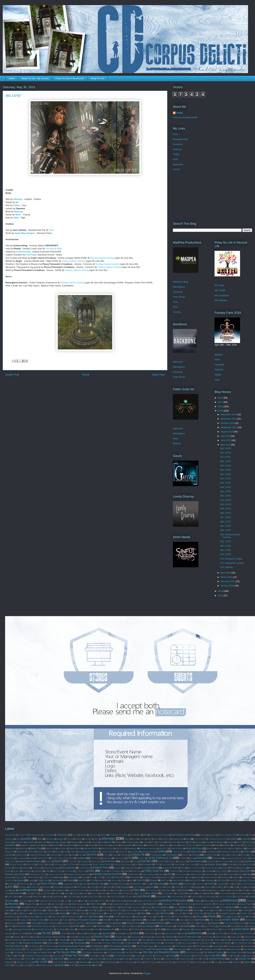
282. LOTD (225, 541)
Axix (222, 842)
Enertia (118, 868)
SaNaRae (223, 926)
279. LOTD (225, 554)
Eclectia (201, 865)
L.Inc (29, 893)
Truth (172, 956)
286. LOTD (225, 522)
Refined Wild (107, 923)
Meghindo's (152, 904)
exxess (104, 871)
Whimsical (96, 962)
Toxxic (92, 956)
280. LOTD (225, 550)
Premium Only (11, 920)
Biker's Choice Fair (188, 845)
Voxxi (232, 959)
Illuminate (23, 887)
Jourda (250, 887)
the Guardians (218, 946)
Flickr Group (179, 297)
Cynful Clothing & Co (160, 858)
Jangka (198, 887)
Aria (102, 842)
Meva (51, 907)
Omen (153, 913)
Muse (8, 910)
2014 (221, 591)
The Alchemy (64, 943)
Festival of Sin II (196, 874)
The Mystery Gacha (210, 949)
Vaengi (48, 959)
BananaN (37, 845)
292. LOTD (225, 496)
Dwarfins (178, 865)
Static (8, 937)
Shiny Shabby (173, 929)
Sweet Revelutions (15, 940)
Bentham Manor (153, 845)
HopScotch (200, 884)
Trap (107, 956)
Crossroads (22, 858)
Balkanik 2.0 (25, 845)
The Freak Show (165, 946)
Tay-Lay (248, 940)
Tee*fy (17, 943)
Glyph (124, 880)
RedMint (93, 923)
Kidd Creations (152, 890)
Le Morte (153, 893)
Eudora (17, 871)
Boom (233, 849)
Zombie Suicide (85, 965)
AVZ (215, 842)
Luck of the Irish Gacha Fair (50, 901)
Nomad (235, 910)
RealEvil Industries (49, 923)
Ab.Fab (203, 835)
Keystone (126, 890)
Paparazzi (31, 917)
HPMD (210, 884)
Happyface (12, 884)
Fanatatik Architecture (192, 871)
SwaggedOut (182, 937)
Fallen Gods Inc (154, 871)
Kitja (207, 890)
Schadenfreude (84, 929)
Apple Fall (42, 842)
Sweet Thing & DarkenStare (37, 940)
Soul (136, 933)
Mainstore (178, 362)
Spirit (210, 933)
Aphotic (8, 842)
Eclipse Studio (215, 864)
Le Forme (141, 893)
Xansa (208, 962)
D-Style (183, 858)
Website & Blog (180, 282)
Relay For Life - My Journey (35, 78)
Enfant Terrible (131, 868)
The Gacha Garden (184, 946)
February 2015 (228, 581)
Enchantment (69, 868)
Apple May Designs (58, 842)
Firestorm (231, 874)
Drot (137, 865)
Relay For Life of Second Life (70, 78)
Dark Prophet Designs (30, 861)
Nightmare (183, 910)
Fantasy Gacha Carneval (78, 874)
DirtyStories (249, 861)
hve (229, 884)
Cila (73, 855)
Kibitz (136, 890)
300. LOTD (225, 461)
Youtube (177, 312)
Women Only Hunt (183, 962)
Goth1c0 (141, 880)
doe (49, 865)
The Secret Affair (54, 249)
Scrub (96, 929)
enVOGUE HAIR (170, 868)
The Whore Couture (213, 952)
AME (150, 839)
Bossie (250, 849)
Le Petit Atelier (168, 893)
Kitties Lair (217, 890)
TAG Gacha (133, 940)
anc (188, 839)
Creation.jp (234, 855)
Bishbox (227, 845)
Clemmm (91, 855)
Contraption (172, 855)
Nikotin (196, 910)
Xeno (217, 962)
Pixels (190, 917)
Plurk (175, 159)
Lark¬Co (95, 893)
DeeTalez (146, 861)
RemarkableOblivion (155, 923)
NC (98, 910)
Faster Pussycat (149, 874)
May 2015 (226, 445)
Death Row (110, 861)
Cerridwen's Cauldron (230, 852)
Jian (228, 887)
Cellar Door (196, 852)
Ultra (235, 956)
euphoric (38, 871)
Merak (23, 907)
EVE (48, 871)
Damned (202, 858)
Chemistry (54, 855)
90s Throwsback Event (159, 835)
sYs (53, 940)
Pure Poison (170, 920)
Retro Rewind (230, 923)
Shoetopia (187, 929)
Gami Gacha (247, 877)
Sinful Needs (242, 929)
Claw (81, 855)
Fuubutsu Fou (179, 877)
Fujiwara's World (150, 877)
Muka (232, 907)
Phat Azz (128, 917)
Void (204, 959)
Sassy (242, 926)
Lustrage (91, 901)
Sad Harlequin (148, 926)
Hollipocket (158, 884)
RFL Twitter (220, 290)
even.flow (69, 871)
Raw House (12, 923)
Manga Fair (31, 904)
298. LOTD (225, 470)
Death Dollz (96, 861)
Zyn (97, 965)
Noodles (245, 910)
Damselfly (217, 858)
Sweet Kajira (222, 937)
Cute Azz (107, 858)
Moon (185, 907)
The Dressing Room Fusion (72, 946)
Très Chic (149, 956)
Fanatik (209, 871)
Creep (244, 855)
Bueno (58, 852)
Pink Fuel (167, 917)
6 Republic (135, 835)
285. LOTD (225, 526)
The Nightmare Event (231, 949)
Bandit (46, 845)
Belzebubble (126, 845)
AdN (251, 835)
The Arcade (79, 943)
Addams (242, 835)
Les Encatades (241, 893)
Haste (35, 884)
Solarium (73, 934)
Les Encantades (226, 893)
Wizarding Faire (166, 962)
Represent (203, 923)
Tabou (99, 940)
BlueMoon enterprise (148, 849)
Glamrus (115, 880)
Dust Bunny (167, 865)
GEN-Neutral (57, 880)
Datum (49, 861)
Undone (249, 956)
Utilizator (28, 959)
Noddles (225, 910)
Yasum (247, 962)
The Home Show (234, 946)
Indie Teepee (82, 887)
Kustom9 (17, 893)
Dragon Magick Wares (102, 865)
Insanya (124, 887)
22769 (83, 835)
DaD (192, 858)
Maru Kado (56, 904)
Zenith (61, 965)
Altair (97, 839)
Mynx (22, 910)
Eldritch (230, 865)
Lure (83, 901)
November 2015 (229, 419)
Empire (26, 868)
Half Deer (222, 880)
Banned (56, 845)
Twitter (176, 154)
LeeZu (201, 893)
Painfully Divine (246, 913)
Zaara (34, 965)
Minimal (106, 907)
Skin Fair (32, 933)
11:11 (75, 835)
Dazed (58, 861)
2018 (221, 398)
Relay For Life (98, 78)
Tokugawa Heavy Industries (37, 956)
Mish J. (115, 907)
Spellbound (194, 933)
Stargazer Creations (245, 934)
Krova (7, 893)
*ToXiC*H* (23, 835)
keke (101, 890)
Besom (166, 845)
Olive (143, 913)
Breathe (31, 852)
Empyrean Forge (51, 868)
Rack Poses (214, 920)
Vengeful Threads (112, 959)
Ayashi (230, 842)
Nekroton (106, 910)
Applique (75, 842)
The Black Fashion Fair (150, 943)
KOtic (244, 890)
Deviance (182, 861)
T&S (71, 940)
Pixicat (199, 917)
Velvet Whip (98, 959)
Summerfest (136, 937)
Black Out (36, 848)
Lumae (74, 901)
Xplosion (236, 962)
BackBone (10, 845)
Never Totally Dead (155, 910)
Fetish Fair (210, 874)
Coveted (223, 855)
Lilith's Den (38, 896)
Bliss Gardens (107, 849)
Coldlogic (124, 855)
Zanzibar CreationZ (47, 965)
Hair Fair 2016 (195, 880)
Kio (176, 890)
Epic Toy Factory (195, 868)
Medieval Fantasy (135, 904)
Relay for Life (133, 923)
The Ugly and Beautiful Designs (161, 952)
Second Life (108, 929)
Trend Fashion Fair (123, 956)
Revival (241, 923)
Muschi (250, 907)
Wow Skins (198, 962)
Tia (6, 956)
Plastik (212, 916)
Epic (183, 868)
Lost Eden (129, 897)
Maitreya (19, 212)
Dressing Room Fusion (123, 865)
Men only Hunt (186, 904)
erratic (225, 868)
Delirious (161, 861)
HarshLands (25, 884)
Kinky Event (166, 890)
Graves (154, 880)
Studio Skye (61, 937)
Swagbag (158, 937)
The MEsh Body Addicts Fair (136, 949)
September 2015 (229, 427)
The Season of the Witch (24, 953)
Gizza (92, 880)
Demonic (172, 861)
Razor (23, 923)
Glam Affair (103, 880)
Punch (150, 920)
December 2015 (229, 414)
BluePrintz (164, 849)
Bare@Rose (68, 845)
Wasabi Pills (245, 959)
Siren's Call (20, 934)
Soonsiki (106, 933)
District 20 (30, 865)
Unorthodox (16, 959)
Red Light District (79, 923)
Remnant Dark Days (178, 923)
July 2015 (226, 436)
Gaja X (236, 877)
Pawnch (86, 917)
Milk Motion (87, 907)
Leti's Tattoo (13, 896)
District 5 (41, 865)
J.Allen (178, 887)
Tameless (170, 940)
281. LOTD (225, 546)
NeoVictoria (117, 910)
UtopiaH (38, 959)
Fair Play (137, 871)
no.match (207, 910)
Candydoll (135, 852)
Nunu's (26, 913)
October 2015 (228, 423)
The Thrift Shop (132, 952)
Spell (183, 934)
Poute (243, 917)
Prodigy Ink (24, 920)
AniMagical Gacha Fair (218, 839)
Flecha (240, 874)
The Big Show (130, 943)
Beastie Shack (103, 845)
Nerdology (129, 910)
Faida (126, 871)
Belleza (115, 845)
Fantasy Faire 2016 (15, 874)
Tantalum (217, 940)
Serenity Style (149, 929)
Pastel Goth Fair (72, 917)
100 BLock (62, 835)
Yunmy (26, 965)
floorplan (8, 877)
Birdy (217, 845)
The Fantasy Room (145, 946)
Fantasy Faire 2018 (56, 874)
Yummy (17, 965)
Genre (70, 880)
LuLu (66, 901)
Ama (134, 839)
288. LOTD (225, 513)
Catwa (16, 205)
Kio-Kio (184, 890)
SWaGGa (169, 937)
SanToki (234, 926)
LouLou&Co (162, 896)
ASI (153, 842)
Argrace (95, 842)
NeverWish (170, 910)
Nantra (91, 910)
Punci (158, 920)
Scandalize (61, 929)
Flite (248, 874)
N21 (53, 910)
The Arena (94, 943)
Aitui (40, 839)
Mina (97, 907)
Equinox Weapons (212, 868)
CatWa (161, 851)
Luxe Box (102, 901)
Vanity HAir (85, 959)
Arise (110, 842)
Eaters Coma (190, 865)
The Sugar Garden (114, 953)
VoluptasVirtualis (217, 959)
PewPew (117, 917)
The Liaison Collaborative (53, 949)
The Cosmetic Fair (204, 943)
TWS (210, 956)
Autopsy (199, 842)
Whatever (83, 962)
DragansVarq (84, 865)
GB (39, 880)
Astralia (161, 842)
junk (14, 890)
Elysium (8, 868)
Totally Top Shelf (74, 955)
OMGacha (164, 913)
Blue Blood (120, 849)
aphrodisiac (19, 842)
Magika (198, 901)
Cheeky (8, 855)
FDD (169, 874)
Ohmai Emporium (129, 913)
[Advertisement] (190, 196)
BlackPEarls (75, 848)
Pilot (158, 917)
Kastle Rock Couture (77, 890)
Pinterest (177, 149)
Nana (82, 910)
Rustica (128, 926)
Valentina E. (73, 959)
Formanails (73, 877)
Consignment (157, 855)
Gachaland (225, 877)
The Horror (248, 946)
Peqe (106, 917)
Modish (157, 907)
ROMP (76, 926)
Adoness (9, 839)
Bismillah (237, 845)
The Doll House (49, 946)
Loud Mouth (143, 896)
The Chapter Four (171, 943)
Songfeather (93, 933)
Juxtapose (48, 890)
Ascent (146, 842)
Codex (115, 855)
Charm (247, 852)
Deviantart (178, 164)
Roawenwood (22, 926)
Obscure (100, 913)
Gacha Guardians (211, 877)
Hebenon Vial (97, 884)
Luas (33, 901)
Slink (18, 215)
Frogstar (108, 877)
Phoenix (150, 917)
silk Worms (214, 929)
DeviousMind (196, 861)
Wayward (9, 962)
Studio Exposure (46, 937)
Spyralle (230, 934)
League (191, 893)
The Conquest (187, 943)
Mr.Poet (223, 907)
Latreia (104, 893)
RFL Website (221, 300)
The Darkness (34, 946)
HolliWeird (173, 884)
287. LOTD (225, 517)
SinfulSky (9, 934)
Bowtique (21, 852)
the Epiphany (97, 946)
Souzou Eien (150, 934)
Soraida (119, 934)
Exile (91, 871)
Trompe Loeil (161, 956)
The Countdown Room (244, 943)
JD (222, 887)
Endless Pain (101, 868)
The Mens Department (110, 949)
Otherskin (211, 913)
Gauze (20, 880)
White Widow (110, 962)
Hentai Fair (122, 884)
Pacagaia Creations (228, 913)
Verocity (126, 959)
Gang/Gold (9, 880)
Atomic (183, 842)
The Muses (195, 949)
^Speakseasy (35, 835)
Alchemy (50, 839)
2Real (103, 835)
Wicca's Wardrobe (126, 962)
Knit (226, 890)
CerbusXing (212, 852)
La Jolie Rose (46, 893)
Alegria (60, 839)
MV (15, 910)
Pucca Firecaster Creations (85, 920)
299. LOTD (225, 466)
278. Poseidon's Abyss (231, 559)
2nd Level (93, 835)
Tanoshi (207, 940)
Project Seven (54, 920)
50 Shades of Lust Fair (118, 835)
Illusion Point (35, 887)
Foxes (84, 877)
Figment (220, 874)
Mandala (13, 904)
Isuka (161, 887)
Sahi (178, 926)
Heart (85, 884)
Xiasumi (225, 962)
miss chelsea (137, 907)
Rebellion (65, 923)
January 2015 (228, 586)
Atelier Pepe (172, 842)
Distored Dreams (16, 865)
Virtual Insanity (170, 959)
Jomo (242, 887)
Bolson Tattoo (223, 849)
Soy (160, 933)
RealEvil (35, 923)
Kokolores (234, 890)
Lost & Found (116, 897)
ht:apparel (221, 884)
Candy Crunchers (108, 852)
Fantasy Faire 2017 (37, 874)
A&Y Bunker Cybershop (183, 835)
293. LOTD (225, 491)
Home (12, 78)
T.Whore (62, 940)
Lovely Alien (240, 897)
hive (148, 884)
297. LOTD (225, 474)
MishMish (124, 907)
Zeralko (72, 965)
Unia (7, 959)
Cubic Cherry (42, 858)
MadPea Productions (174, 901)
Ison (151, 887)
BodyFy (210, 848)
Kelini (108, 890)
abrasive (213, 835)
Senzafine (136, 929)
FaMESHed (174, 871)
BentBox (139, 845)
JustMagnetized (28, 890)
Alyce (127, 839)
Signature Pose (200, 929)
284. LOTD (225, 530)
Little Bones (58, 896)
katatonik (92, 890)
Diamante (211, 861)
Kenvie (116, 890)
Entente (154, 868)
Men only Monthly (204, 904)
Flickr (176, 134)
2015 (221, 411)
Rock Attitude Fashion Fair (42, 926)
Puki (105, 920)
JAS (216, 887)
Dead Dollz (73, 861)
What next (71, 962)
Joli (235, 887)
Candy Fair (123, 852)
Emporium (36, 868)
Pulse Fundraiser (125, 920)
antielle (233, 839)
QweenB (192, 920)
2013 (221, 595)
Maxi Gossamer (79, 904)
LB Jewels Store (128, 893)
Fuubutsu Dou (165, 877)
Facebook (178, 144)
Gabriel (198, 877)
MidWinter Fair (74, 907)
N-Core (39, 910)
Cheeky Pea (21, 855)
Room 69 (89, 926)
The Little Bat (74, 949)
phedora (139, 917)
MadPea (130, 901)
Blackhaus (62, 849)
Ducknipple (147, 864)
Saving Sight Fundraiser (22, 929)
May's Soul (95, 904)
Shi (159, 929)
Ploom (225, 917)
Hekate (111, 884)
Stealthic (17, 937)
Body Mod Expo (194, 848)
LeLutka (210, 893)
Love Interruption (209, 897)
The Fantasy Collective (120, 946)
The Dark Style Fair (15, 946)
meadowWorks (119, 904)
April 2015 (226, 573)
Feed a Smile (181, 874)
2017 (221, 402)
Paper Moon (43, 917)
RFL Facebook (222, 295)
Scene (71, 929)
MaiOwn (217, 901)
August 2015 (227, 432)
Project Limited (38, 920)
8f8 (145, 835)
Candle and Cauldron (88, 852)
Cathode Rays (148, 852)
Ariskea (119, 842)
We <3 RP (41, 962)
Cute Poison (119, 858)
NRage (11, 913)
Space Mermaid (171, 934)
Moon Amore (198, 907)
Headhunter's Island (71, 884)
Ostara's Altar (198, 913)
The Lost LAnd (90, 949)
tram (100, 956)
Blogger (147, 973)
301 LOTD (225, 457)
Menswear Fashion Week (226, 904)
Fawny (161, 874)
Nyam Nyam (81, 913)
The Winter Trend (235, 952)
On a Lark (178, 913)
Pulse (113, 920)
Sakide (187, 926)
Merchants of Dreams (37, 907)
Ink (116, 887)
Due (157, 865)
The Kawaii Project (13, 949)
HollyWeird (188, 884)
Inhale (109, 887)
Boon (241, 848)
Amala (142, 839)
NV (71, 913)
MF (59, 907)
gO (131, 880)
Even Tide (58, 871)
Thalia (180, 113)
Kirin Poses (198, 890)
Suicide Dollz (101, 937)
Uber (51, 230)
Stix (35, 937)
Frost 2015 (135, 877)
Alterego (18, 199)
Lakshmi (76, 893)
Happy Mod (234, 880)
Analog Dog (178, 839)
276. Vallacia (226, 567)
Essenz (243, 868)
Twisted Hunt (200, 956)
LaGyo (67, 893)
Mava (66, 904)
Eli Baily (240, 865)
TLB (12, 956)
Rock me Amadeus (62, 926)
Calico (73, 852)
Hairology (209, 880)
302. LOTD (225, 453)
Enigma (144, 868)
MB (108, 904)
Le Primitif (181, 893)
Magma (207, 901)
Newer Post (12, 375)
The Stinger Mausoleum (93, 952)
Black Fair (23, 848)
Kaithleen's (60, 890)
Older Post (158, 375)
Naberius (62, 910)
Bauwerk (81, 845)
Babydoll (249, 842)
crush (31, 858)
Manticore (44, 904)
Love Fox (195, 897)
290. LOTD (225, 504)
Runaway (101, 926)
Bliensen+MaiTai (91, 848)
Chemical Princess (38, 855)
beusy (175, 845)
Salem (198, 926)
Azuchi (240, 842)
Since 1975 (226, 929)
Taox (226, 940)
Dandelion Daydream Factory (237, 858)
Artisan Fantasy (133, 842)
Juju (7, 890)
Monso (177, 907)
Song (82, 934)
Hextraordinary (136, 884)
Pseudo (65, 920)
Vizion (196, 959)
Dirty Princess (224, 861)
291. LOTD (225, 500)
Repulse (215, 923)
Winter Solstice (151, 962)
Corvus (195, 855)
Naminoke (73, 910)
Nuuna (63, 913)
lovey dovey (23, 901)
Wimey (139, 962)
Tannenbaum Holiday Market (190, 940)
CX (129, 858)
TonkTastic (57, 956)
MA (110, 901)
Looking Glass (93, 897)
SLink (46, 933)
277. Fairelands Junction (232, 563)
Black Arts (12, 849)
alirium (78, 839)
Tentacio (51, 943)
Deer (135, 861)
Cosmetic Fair (210, 855)
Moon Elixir (211, 907)
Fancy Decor (221, 871)
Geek (46, 880)
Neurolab (140, 910)
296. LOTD (225, 479)
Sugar (73, 937)
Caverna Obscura (180, 852)
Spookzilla (220, 934)
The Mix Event (180, 949)
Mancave (251, 901)
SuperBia (147, 937)
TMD (19, 956)
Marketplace (179, 287)
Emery (17, 868)
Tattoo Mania (236, 940)
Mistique (148, 907)
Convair (186, 855)
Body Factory (177, 848)
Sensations (124, 929)
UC (228, 956)
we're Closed (58, 962)
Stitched (27, 937)
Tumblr (176, 169)
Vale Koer (58, 959)
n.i (47, 910)
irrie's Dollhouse (140, 887)
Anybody (246, 839)
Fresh (99, 877)
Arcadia (85, 842)
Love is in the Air (226, 897)
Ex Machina (80, 871)
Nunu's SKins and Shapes (44, 913)
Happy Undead (248, 880)
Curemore (95, 858)
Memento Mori (170, 904)
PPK (250, 917)
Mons (166, 907)
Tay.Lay (8, 943)
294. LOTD (225, 487)
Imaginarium (68, 887)
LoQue (104, 897)
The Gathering (203, 946)
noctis (216, 910)
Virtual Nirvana (185, 959)
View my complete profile (185, 117)
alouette (88, 839)
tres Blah (138, 956)
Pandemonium (11, 917)
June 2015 (226, 440)
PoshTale (234, 917)
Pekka (95, 917)
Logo (82, 897)
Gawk (31, 880)
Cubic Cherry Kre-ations (62, 858)
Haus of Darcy (49, 884)
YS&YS (8, 965)
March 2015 (227, 577)
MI (64, 907)
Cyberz (142, 858)
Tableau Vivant (84, 940)
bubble (49, 852)
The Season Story (45, 952)
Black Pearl (51, 849)
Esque (234, 868)
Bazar (91, 845)
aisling (28, 839)
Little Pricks (72, 897)
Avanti (208, 842)
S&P (136, 926)
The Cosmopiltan (223, 943)
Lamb (85, 893)
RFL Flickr (220, 285)
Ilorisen (57, 887)
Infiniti (93, 887)
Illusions (47, 887)
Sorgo (127, 934)
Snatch (64, 934)
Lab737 (58, 893)
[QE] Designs (10, 835)
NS (18, 913)
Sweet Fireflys (207, 937)
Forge (60, 877)
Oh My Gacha (113, 913)
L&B (36, 893)
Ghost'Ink (82, 880)
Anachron (166, 839)
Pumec (138, 920)
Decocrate (125, 861)
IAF (235, 884)
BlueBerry (132, 848)
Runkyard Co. (116, 926)
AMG (157, 839)
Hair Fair (165, 880)
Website (177, 444)
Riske (10, 926)
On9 (187, 913)
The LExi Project (32, 949)
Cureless (81, 858)
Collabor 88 (138, 855)
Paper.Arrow (56, 917)
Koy (251, 890)
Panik (22, 917)
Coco (106, 855)
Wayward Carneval (24, 962)
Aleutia (70, 839)
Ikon (10, 887)
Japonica (208, 887)
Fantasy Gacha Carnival (102, 258)
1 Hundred (49, 835)
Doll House (59, 865)
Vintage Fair (149, 959)
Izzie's (169, 887)
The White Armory (193, 953)
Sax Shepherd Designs (44, 929)
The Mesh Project (160, 949)
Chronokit (65, 855)
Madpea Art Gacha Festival (148, 901)
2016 (221, 406)
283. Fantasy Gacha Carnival (230, 536)
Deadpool (85, 861)
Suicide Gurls (122, 937)
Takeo (144, 940)
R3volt (201, 920)
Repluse (193, 923)
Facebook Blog (180, 139)
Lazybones (114, 893)
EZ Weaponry (115, 871)
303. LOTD (225, 448)
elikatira (249, 865)
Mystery (30, 910)
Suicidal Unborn (84, 937)
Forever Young (48, 877)
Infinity (101, 887)
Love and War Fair (179, 896)
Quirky (182, 920)
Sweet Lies (236, 937)
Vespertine (136, 959)
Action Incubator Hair (228, 835)
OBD (91, 913)
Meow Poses (246, 904)
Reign (118, 923)
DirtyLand (236, 861)
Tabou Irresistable (113, 940)
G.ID (190, 877)
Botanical (9, 852)
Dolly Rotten (71, 865)
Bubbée (40, 852)
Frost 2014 (120, 877)
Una (241, 956)
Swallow (194, 937)
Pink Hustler (179, 917)
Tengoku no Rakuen (32, 943)
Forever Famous (33, 877)
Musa (241, 907)
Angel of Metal (200, 839)
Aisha (19, 839)
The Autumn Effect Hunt (111, 943)
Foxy (92, 877)
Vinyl (159, 959)
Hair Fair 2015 (179, 880)
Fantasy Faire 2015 (241, 871)
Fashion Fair (133, 874)
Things (249, 952)
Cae (66, 852)
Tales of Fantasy (156, 940)
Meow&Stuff (11, 907)
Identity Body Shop (248, 884)
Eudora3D (27, 871)
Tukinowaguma (185, 956)
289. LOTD (225, 509)
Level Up (26, 897)
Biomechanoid (205, 845)
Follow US (19, 877)
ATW (191, 842)
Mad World (119, 901)
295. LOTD (225, 483)
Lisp (48, 897)
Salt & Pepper (210, 926)
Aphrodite (30, 842)
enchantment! (84, 868)
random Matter (231, 920)
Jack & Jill (187, 887)
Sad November (166, 926)
